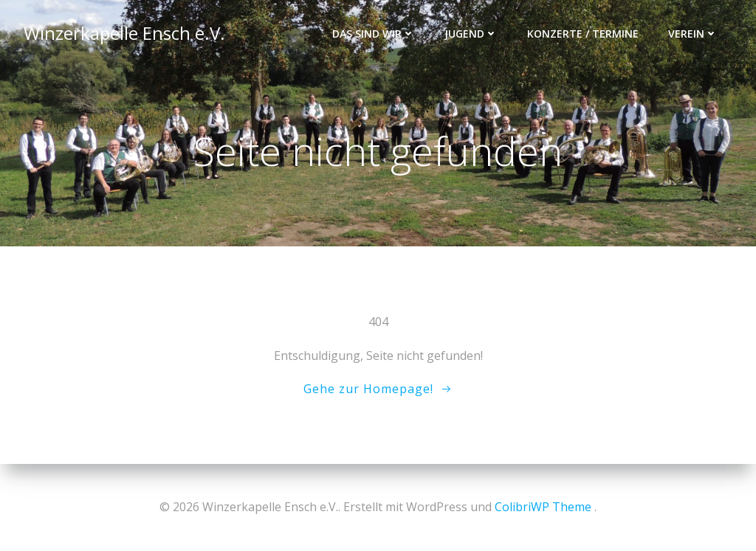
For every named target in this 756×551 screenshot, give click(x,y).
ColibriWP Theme (543, 507)
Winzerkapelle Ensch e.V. (124, 33)
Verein (693, 34)
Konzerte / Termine (583, 34)
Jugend (471, 34)
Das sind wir (374, 34)
